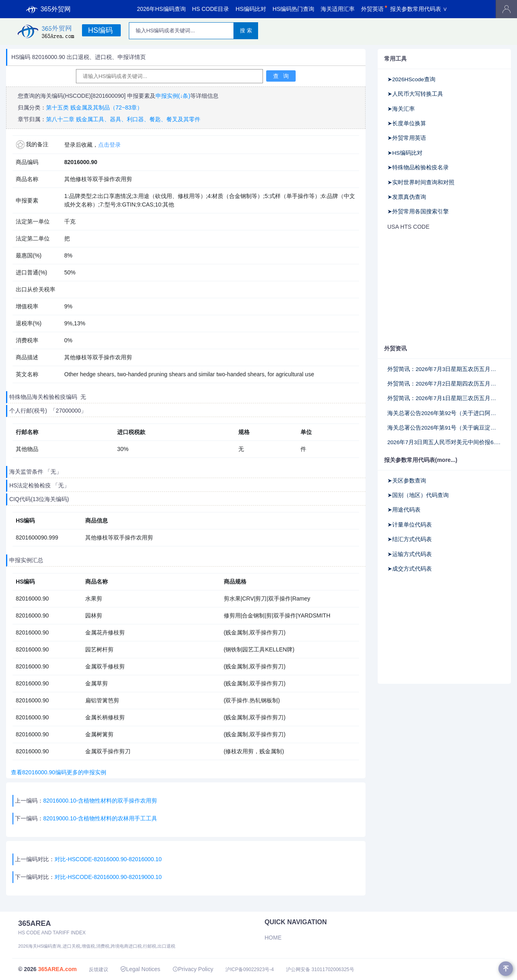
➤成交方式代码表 (410, 569)
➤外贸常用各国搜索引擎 (418, 212)
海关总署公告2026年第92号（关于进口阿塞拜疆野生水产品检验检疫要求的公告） (444, 413)
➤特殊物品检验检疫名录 (418, 168)
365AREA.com (57, 969)
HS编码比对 (251, 9)
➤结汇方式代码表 (410, 539)
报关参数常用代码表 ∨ (419, 9)
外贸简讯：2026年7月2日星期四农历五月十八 (444, 384)
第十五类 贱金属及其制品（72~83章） (94, 107)
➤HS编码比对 (405, 153)
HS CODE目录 (211, 9)
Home (273, 938)
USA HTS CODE (408, 227)
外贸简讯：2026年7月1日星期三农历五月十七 (444, 398)
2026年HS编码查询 (161, 9)
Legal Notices (140, 969)
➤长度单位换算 (407, 123)
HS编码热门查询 (293, 9)
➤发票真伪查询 (407, 197)
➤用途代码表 (404, 510)
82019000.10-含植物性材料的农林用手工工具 (101, 818)
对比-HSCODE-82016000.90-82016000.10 (108, 859)
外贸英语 (372, 9)
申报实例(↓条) (173, 96)
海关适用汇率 (338, 9)
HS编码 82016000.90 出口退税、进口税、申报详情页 (79, 57)
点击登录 (109, 145)
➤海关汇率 (401, 109)
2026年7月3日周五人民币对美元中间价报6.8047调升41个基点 (444, 442)
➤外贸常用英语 (407, 138)
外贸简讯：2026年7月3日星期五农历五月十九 (444, 369)
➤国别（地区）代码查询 (418, 495)
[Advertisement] (444, 288)
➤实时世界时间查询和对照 (421, 182)
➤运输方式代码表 (410, 554)
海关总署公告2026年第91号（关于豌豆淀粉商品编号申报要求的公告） (444, 428)
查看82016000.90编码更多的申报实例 (57, 772)
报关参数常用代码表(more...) (421, 460)
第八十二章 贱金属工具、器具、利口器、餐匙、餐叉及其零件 (123, 119)
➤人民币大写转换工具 (415, 94)
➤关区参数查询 (407, 481)
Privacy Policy (193, 969)
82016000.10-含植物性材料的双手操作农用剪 (100, 801)
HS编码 (100, 30)
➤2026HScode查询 (411, 79)
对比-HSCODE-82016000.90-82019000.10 (108, 877)
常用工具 (395, 59)
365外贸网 (48, 9)
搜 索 (246, 31)
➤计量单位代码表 (410, 525)
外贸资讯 (395, 348)
